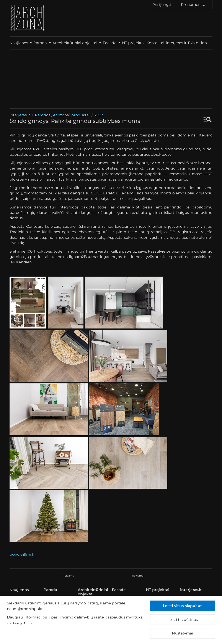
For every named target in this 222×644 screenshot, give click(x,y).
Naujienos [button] (19, 43)
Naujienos (19, 590)
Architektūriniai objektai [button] (75, 43)
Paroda (50, 590)
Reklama (68, 576)
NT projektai (133, 43)
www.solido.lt (22, 555)
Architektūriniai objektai (93, 592)
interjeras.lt (176, 43)
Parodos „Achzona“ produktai (62, 115)
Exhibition (200, 43)
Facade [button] (110, 43)
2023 (99, 115)
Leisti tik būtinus (183, 620)
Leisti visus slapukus (183, 606)
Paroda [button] (41, 43)
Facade (119, 590)
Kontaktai (155, 43)
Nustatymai (183, 633)
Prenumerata (196, 4)
